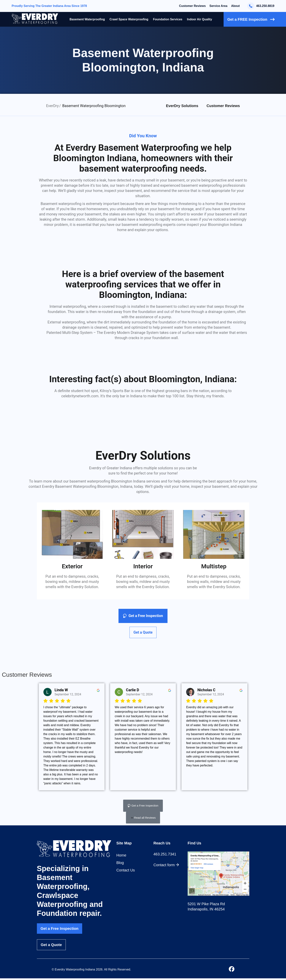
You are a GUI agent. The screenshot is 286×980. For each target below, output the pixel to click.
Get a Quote (51, 946)
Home (121, 857)
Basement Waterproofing (87, 19)
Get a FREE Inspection (251, 19)
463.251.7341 (165, 856)
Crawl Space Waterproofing (129, 19)
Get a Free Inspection (60, 930)
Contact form (166, 867)
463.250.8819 (261, 6)
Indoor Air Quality (200, 19)
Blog (120, 864)
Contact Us (126, 872)
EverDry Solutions (182, 106)
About (235, 6)
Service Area (218, 6)
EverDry (53, 106)
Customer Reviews (192, 6)
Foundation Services (168, 19)
